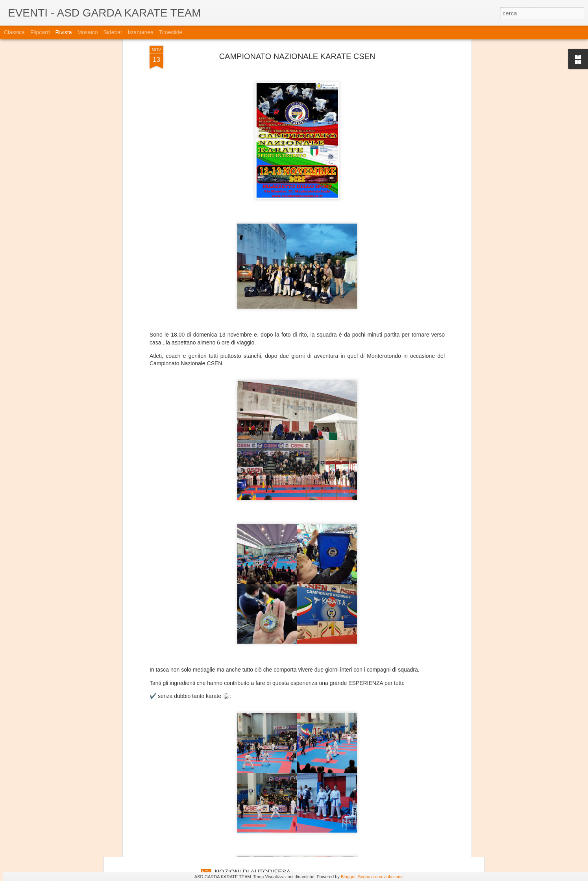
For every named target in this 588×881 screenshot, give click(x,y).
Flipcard (40, 32)
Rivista (63, 32)
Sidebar (113, 32)
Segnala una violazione (380, 877)
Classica (14, 32)
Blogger (348, 877)
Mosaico (87, 32)
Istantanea (141, 32)
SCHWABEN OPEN (243, 783)
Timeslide (171, 32)
